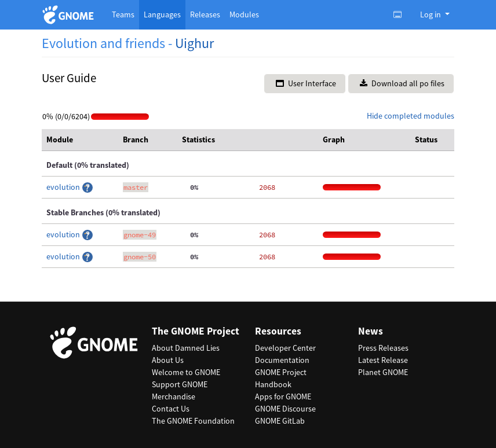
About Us (168, 360)
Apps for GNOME (283, 396)
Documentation (282, 360)
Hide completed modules (411, 116)
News (371, 331)
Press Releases (383, 348)
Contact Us (171, 409)
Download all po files (402, 83)
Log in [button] (431, 14)
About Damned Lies (186, 348)
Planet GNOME (383, 372)
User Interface (306, 83)
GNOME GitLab (280, 421)
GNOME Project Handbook (281, 378)
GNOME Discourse (285, 409)
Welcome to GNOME (186, 372)
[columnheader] (80, 140)
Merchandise (174, 396)
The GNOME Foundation (193, 421)
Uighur (194, 43)
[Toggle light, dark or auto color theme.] (401, 14)
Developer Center (285, 348)
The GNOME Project (196, 331)
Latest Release (383, 360)
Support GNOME (180, 384)
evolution (64, 187)
